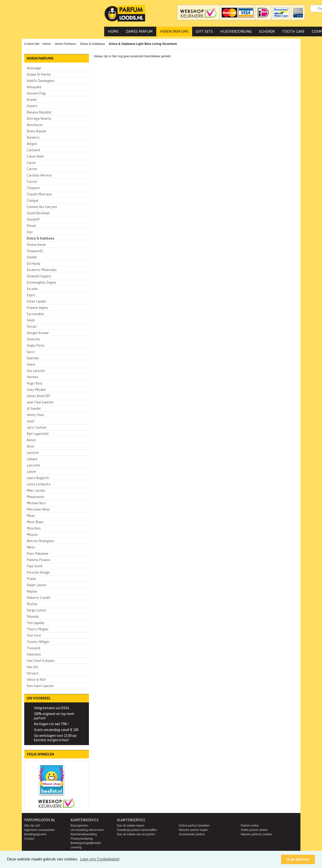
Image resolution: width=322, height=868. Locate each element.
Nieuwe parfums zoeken (256, 834)
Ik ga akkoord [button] (298, 859)
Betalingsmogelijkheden (86, 843)
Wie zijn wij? (32, 826)
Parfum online (250, 826)
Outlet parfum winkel (254, 830)
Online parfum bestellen (194, 826)
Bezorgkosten (79, 826)
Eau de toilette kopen (131, 826)
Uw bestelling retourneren (87, 830)
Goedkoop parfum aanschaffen (137, 830)
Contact (29, 839)
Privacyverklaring (82, 839)
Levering (76, 847)
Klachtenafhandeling (84, 834)
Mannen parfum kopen (193, 830)
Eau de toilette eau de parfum (136, 834)
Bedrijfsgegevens (35, 834)
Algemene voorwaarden (40, 830)
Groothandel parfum (192, 834)
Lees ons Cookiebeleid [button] (100, 859)
